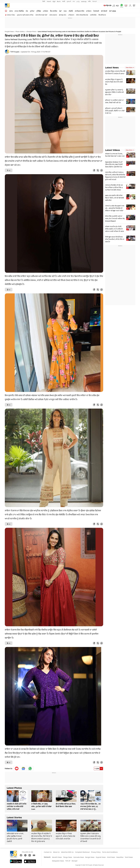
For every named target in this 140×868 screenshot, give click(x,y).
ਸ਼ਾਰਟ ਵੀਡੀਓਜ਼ (19, 11)
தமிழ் (78, 1)
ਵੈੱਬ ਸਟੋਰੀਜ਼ (54, 11)
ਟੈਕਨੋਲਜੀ (96, 11)
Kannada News (79, 857)
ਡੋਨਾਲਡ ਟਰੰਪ (63, 15)
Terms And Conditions (110, 852)
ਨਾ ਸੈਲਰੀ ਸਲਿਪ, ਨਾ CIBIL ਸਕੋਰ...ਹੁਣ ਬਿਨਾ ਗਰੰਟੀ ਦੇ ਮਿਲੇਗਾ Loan (41, 806)
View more (130, 67)
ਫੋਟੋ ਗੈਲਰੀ (104, 11)
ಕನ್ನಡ (54, 1)
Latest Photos (14, 788)
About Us (56, 852)
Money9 (74, 861)
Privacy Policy (96, 852)
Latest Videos (113, 150)
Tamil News (129, 857)
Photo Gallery (20, 32)
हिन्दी (44, 1)
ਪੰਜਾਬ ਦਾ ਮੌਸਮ (11, 15)
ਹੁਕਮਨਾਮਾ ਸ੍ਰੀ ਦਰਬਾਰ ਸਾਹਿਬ (25, 15)
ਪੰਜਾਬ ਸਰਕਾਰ (53, 15)
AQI (117, 6)
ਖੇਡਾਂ (60, 11)
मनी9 (89, 1)
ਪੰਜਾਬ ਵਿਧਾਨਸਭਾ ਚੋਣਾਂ (41, 15)
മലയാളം (84, 1)
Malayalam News (58, 861)
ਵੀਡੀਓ (71, 11)
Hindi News (111, 857)
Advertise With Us (67, 852)
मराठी (64, 1)
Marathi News (57, 857)
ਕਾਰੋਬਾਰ (89, 11)
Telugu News (68, 857)
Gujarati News (101, 857)
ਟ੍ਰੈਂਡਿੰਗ (39, 11)
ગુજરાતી (69, 1)
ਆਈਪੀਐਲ (93, 15)
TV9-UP (94, 1)
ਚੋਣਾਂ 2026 (113, 11)
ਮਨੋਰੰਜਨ (46, 11)
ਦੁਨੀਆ (32, 11)
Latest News (112, 67)
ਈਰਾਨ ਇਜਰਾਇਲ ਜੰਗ (82, 15)
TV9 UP (68, 861)
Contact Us (48, 852)
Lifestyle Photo (31, 32)
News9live (120, 857)
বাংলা (74, 1)
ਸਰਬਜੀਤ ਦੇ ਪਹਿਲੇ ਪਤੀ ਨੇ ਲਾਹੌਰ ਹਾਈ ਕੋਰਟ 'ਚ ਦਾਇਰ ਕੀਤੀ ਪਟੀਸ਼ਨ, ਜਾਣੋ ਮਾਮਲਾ (17, 806)
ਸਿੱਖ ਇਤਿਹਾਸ (102, 15)
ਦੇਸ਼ (27, 11)
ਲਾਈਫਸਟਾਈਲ (80, 11)
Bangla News (90, 857)
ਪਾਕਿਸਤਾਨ (71, 15)
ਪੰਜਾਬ (11, 11)
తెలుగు (59, 1)
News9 (49, 1)
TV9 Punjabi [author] (15, 52)
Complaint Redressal (82, 852)
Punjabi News (9, 32)
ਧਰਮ (65, 11)
